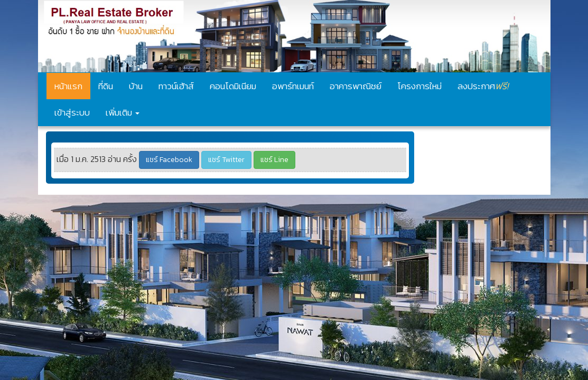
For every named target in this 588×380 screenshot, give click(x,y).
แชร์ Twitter (226, 160)
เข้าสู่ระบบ (72, 112)
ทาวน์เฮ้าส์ (176, 86)
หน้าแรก (68, 86)
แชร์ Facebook (169, 160)
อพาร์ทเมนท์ (293, 86)
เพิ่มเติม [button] (123, 112)
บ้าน (136, 86)
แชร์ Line (274, 160)
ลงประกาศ (483, 86)
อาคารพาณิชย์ (356, 86)
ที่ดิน (106, 86)
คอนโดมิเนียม (233, 86)
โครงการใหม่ (419, 86)
